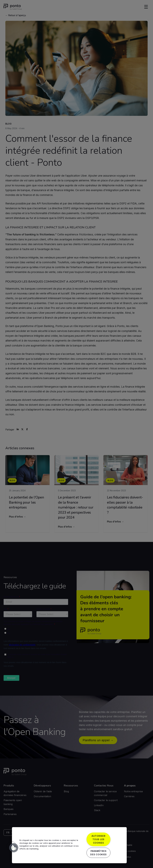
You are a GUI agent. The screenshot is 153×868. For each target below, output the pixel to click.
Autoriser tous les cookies (98, 839)
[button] (12, 846)
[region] (69, 845)
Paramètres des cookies (98, 853)
